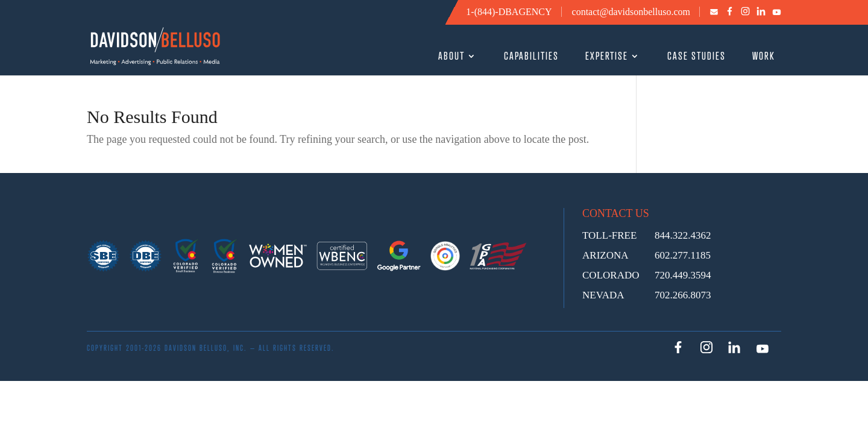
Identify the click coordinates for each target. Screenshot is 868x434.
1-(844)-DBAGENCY (509, 12)
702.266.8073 (683, 295)
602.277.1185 (683, 255)
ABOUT (451, 57)
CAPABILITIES (531, 57)
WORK (764, 57)
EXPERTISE (607, 57)
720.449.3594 (683, 275)
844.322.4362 (683, 235)
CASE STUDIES (697, 57)
